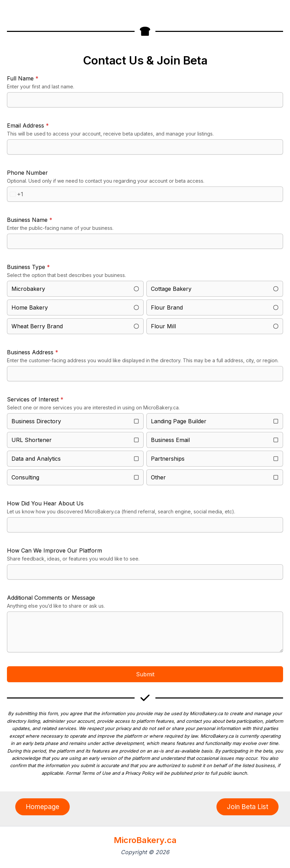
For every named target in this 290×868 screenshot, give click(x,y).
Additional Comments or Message (51, 598)
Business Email (170, 440)
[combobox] (15, 194)
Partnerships (168, 459)
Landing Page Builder (179, 421)
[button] (42, 807)
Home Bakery (30, 307)
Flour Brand (167, 307)
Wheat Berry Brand (37, 326)
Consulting (25, 477)
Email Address (28, 125)
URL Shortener (32, 440)
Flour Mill (163, 326)
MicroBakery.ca (145, 840)
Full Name (23, 78)
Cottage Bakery (171, 289)
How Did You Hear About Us (45, 503)
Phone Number (27, 173)
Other (158, 477)
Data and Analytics (36, 459)
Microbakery (28, 289)
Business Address (33, 352)
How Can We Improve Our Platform (54, 550)
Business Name (30, 220)
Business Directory (36, 421)
